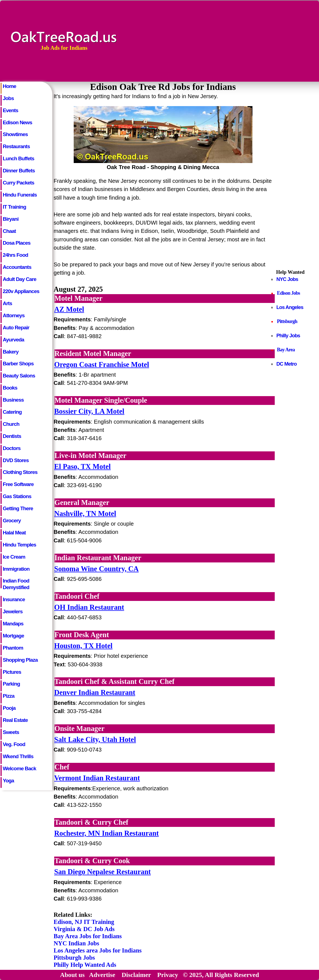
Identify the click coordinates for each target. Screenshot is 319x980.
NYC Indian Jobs (76, 943)
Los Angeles (290, 307)
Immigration (16, 569)
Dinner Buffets (19, 171)
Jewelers (13, 612)
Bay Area (286, 350)
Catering (12, 412)
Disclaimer (136, 975)
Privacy (168, 975)
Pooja (9, 708)
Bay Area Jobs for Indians (88, 936)
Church (11, 424)
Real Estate (15, 720)
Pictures (12, 672)
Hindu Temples (19, 545)
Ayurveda (13, 340)
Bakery (11, 352)
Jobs (8, 98)
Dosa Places (17, 243)
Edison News (17, 122)
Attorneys (14, 315)
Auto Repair (16, 328)
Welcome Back (19, 768)
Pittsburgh (287, 321)
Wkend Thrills (18, 756)
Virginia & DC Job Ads (84, 929)
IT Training (14, 207)
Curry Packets (18, 183)
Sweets (11, 732)
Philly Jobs (288, 336)
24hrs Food (15, 255)
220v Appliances (21, 291)
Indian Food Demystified (16, 583)
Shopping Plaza (20, 660)
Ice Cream (14, 557)
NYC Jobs (287, 279)
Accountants (17, 267)
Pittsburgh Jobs (74, 958)
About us (72, 975)
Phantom (13, 648)
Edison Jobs (288, 293)
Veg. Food (14, 744)
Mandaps (13, 624)
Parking (11, 684)
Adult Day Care (20, 279)
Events (10, 110)
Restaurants (16, 146)
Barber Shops (18, 364)
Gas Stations (17, 496)
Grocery (12, 521)
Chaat (9, 231)
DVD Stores (16, 460)
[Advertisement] (272, 40)
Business (13, 400)
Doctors (12, 448)
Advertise (102, 975)
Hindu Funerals (20, 195)
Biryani (11, 219)
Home (9, 86)
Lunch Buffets (18, 158)
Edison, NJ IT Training (84, 922)
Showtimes (15, 134)
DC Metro (287, 364)
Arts (7, 303)
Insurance (14, 599)
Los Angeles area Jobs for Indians (98, 950)
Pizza (9, 696)
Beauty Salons (19, 376)
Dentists (12, 436)
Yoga (8, 781)
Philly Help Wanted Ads (85, 965)
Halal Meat (14, 533)
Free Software (18, 484)
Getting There (18, 508)
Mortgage (13, 636)
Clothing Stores (20, 472)
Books (10, 388)
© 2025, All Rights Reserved (221, 975)
